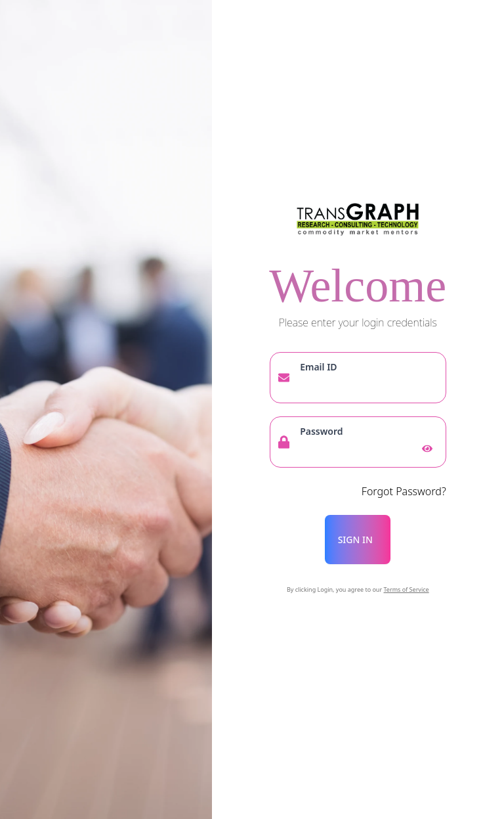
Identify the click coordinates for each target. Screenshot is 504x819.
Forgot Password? (404, 491)
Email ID (318, 367)
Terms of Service (407, 589)
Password (321, 431)
